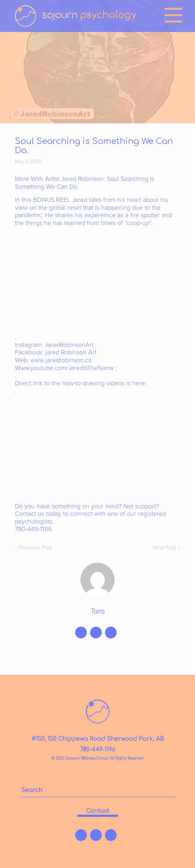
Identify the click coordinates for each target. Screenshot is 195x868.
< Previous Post (33, 548)
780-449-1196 (98, 750)
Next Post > (166, 548)
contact (98, 811)
